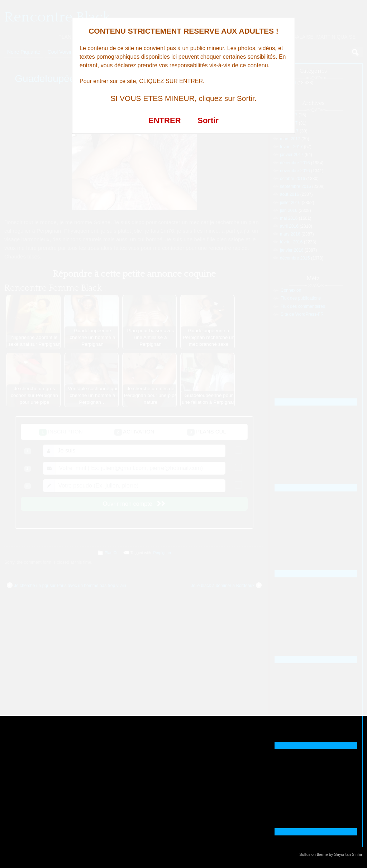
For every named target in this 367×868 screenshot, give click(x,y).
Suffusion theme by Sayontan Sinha (331, 854)
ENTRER (165, 120)
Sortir (208, 120)
